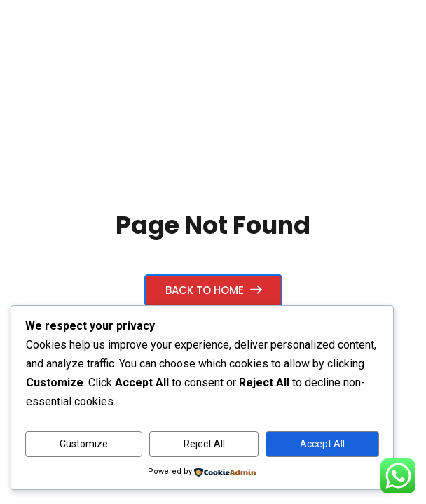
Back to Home (213, 290)
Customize (84, 444)
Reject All (204, 444)
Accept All (322, 444)
